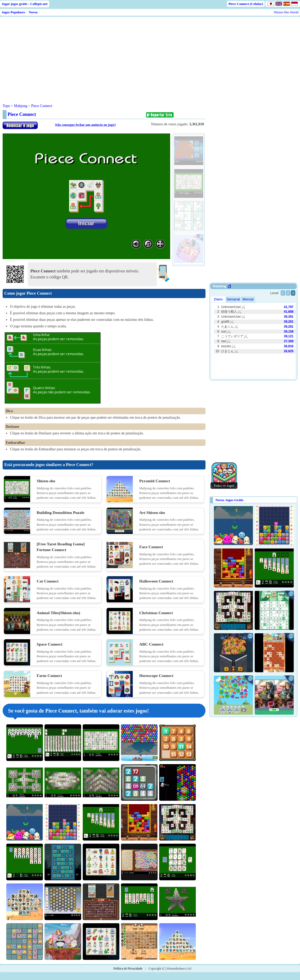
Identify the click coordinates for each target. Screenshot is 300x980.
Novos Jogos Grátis (229, 500)
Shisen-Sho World (286, 12)
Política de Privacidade (128, 968)
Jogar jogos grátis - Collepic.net (25, 4)
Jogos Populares (13, 12)
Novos (33, 12)
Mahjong (21, 106)
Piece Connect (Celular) (246, 4)
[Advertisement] (103, 56)
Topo (6, 106)
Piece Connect (42, 106)
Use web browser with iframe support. (253, 332)
